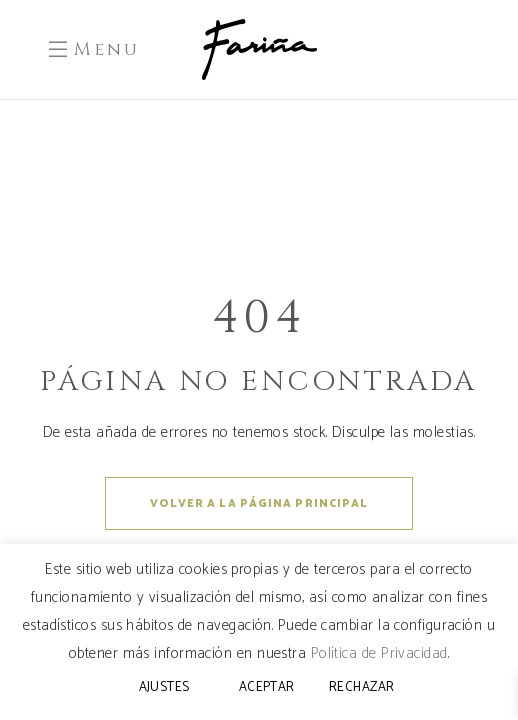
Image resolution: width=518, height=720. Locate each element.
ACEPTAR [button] (267, 687)
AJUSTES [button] (164, 687)
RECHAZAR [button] (362, 687)
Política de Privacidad (379, 653)
